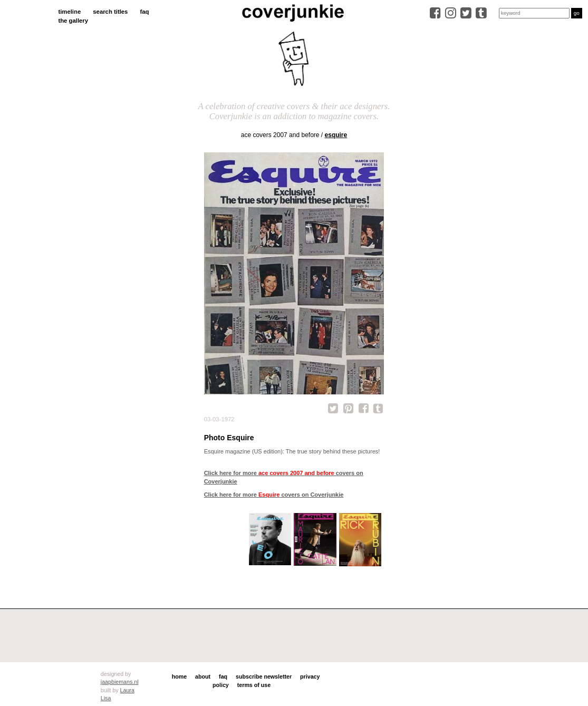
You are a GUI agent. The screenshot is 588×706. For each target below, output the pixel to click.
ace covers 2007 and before (280, 135)
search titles (110, 12)
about (203, 676)
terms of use (254, 685)
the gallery (73, 21)
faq (144, 12)
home (179, 676)
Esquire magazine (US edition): (244, 451)
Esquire (336, 135)
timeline (69, 12)
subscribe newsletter (264, 676)
